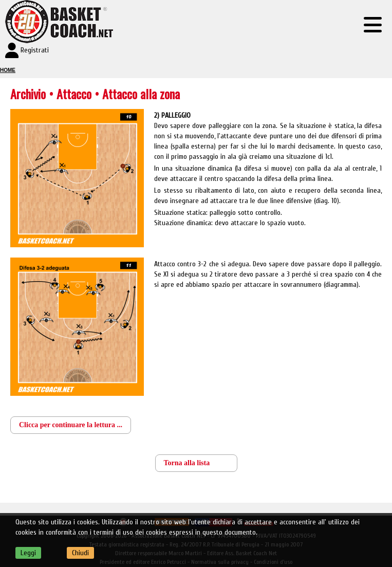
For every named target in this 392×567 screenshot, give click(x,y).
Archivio (28, 94)
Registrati (35, 50)
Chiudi (80, 553)
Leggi (28, 553)
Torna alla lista (187, 463)
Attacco (76, 94)
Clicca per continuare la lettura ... (71, 425)
